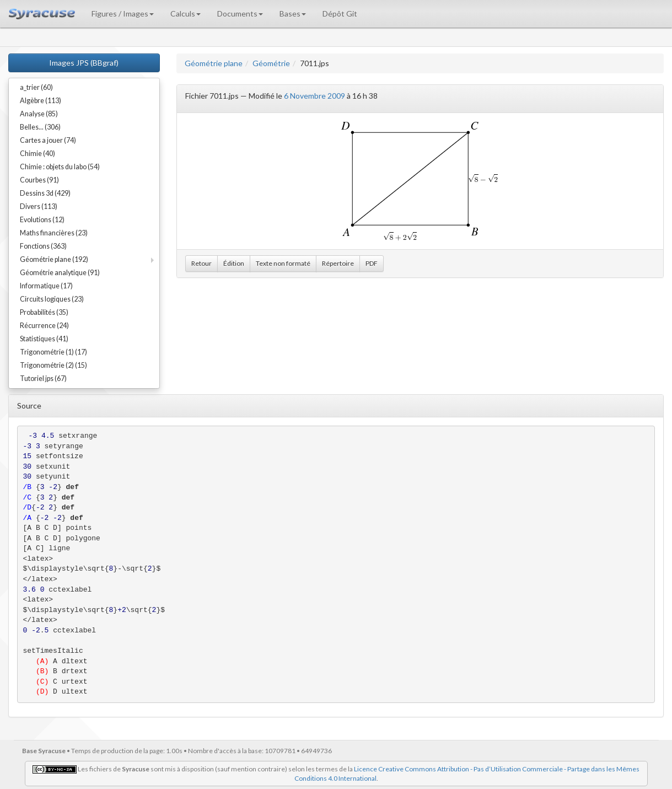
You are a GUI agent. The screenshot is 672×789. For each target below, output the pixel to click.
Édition (234, 263)
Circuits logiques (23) (52, 299)
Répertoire (338, 263)
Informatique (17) (46, 286)
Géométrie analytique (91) (60, 273)
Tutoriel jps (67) (43, 379)
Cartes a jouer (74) (48, 140)
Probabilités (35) (44, 312)
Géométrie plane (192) (54, 259)
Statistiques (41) (44, 339)
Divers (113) (39, 206)
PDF (372, 263)
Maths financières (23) (54, 233)
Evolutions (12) (42, 220)
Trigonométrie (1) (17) (53, 352)
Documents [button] (240, 14)
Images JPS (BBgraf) (84, 63)
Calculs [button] (186, 14)
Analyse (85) (39, 114)
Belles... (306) (40, 127)
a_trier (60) (36, 87)
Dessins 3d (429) (45, 193)
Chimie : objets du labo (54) (60, 167)
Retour (201, 263)
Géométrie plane (214, 63)
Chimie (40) (37, 154)
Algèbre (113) (41, 101)
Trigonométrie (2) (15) (53, 365)
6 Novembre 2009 (315, 96)
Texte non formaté (283, 263)
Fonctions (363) (43, 246)
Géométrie (271, 63)
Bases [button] (293, 14)
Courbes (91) (39, 180)
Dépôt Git (340, 14)
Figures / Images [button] (123, 14)
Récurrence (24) (44, 326)
